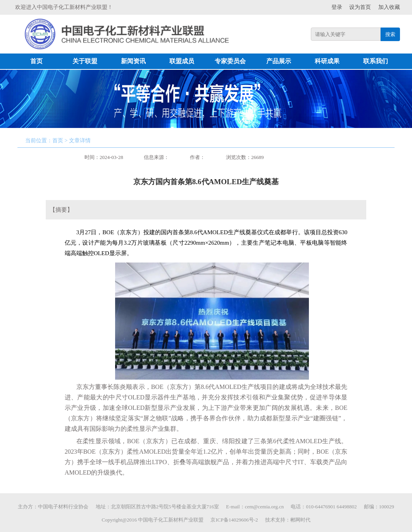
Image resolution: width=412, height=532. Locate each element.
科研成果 (327, 61)
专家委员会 (230, 61)
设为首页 (360, 7)
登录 (337, 7)
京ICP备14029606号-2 (234, 520)
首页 (36, 61)
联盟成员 (182, 61)
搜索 (390, 34)
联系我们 (376, 61)
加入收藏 (389, 7)
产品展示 (279, 61)
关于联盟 (85, 61)
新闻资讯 (133, 61)
